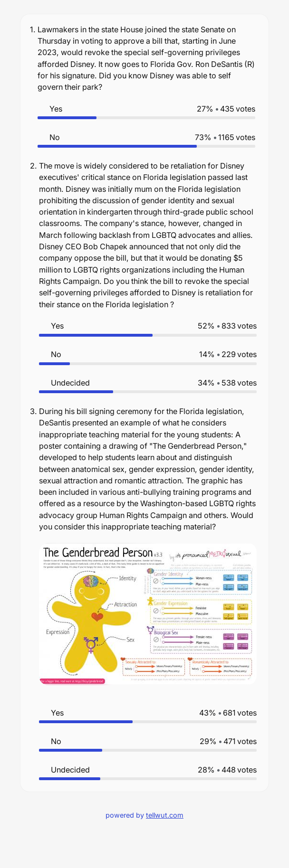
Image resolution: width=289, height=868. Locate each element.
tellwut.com (165, 815)
